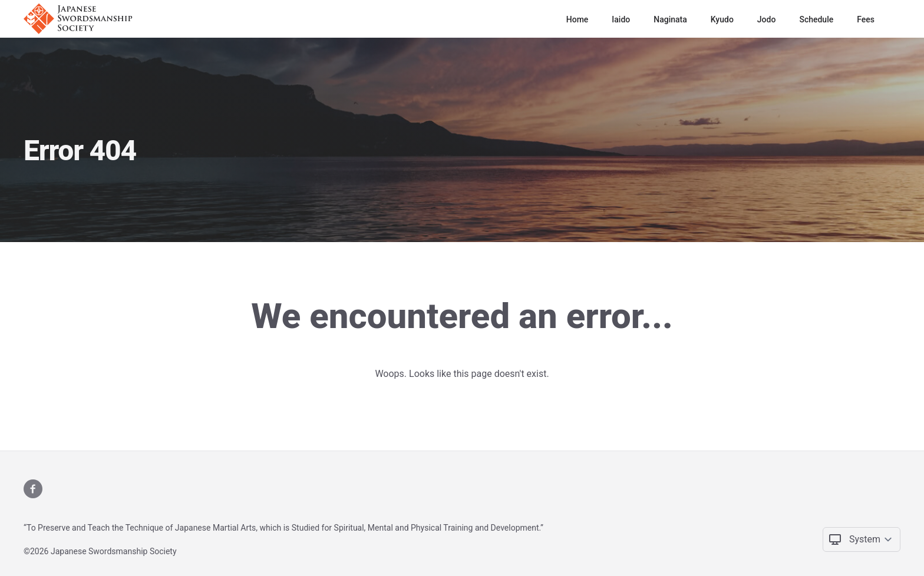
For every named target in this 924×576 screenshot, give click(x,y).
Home (577, 19)
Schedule (816, 19)
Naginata (670, 19)
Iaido (621, 19)
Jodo (767, 19)
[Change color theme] (871, 539)
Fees (866, 19)
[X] (33, 489)
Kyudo (722, 19)
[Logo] (82, 19)
